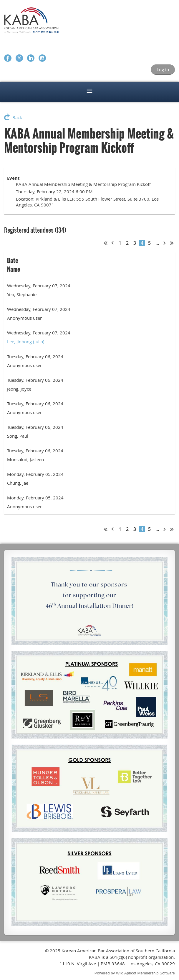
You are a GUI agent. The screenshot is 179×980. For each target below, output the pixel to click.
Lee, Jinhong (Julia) (26, 341)
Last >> (172, 243)
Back (17, 117)
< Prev (113, 243)
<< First (106, 243)
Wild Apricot (126, 973)
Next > (165, 243)
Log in (163, 69)
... (157, 243)
